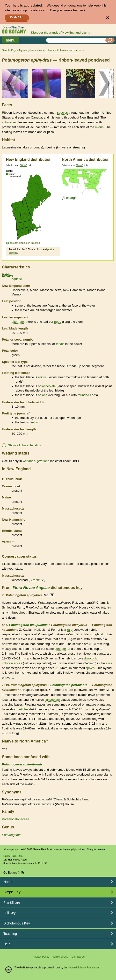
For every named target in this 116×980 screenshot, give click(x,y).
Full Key (10, 913)
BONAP (24, 165)
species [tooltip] (62, 113)
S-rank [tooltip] (34, 580)
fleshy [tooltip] (34, 422)
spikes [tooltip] (90, 668)
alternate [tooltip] (18, 322)
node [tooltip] (58, 322)
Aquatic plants (27, 50)
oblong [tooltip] (43, 395)
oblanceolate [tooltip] (47, 386)
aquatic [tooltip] (17, 279)
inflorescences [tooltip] (12, 663)
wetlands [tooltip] (29, 461)
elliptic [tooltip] (42, 377)
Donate (17, 17)
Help (7, 944)
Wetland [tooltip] (44, 461)
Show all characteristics (24, 445)
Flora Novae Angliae (31, 588)
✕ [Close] (107, 18)
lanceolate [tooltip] (53, 700)
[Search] (110, 40)
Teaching (10, 934)
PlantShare (12, 903)
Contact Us (78, 957)
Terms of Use (60, 957)
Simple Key (9, 50)
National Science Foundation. (84, 968)
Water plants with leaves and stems (60, 50)
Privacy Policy (41, 957)
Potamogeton (11, 835)
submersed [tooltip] (10, 122)
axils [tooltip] (109, 663)
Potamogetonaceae (16, 819)
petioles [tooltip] (23, 709)
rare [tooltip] (70, 630)
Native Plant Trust (13, 856)
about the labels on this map (25, 243)
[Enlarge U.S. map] (86, 182)
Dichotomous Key (17, 923)
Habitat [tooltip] (7, 275)
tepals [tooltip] (60, 344)
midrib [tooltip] (99, 127)
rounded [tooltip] (83, 395)
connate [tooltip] (60, 649)
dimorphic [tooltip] (91, 658)
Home (8, 882)
